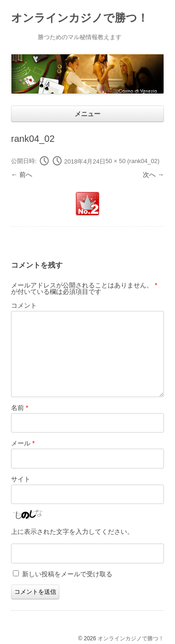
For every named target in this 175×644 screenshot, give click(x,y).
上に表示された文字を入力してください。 (72, 532)
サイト (21, 479)
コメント (24, 305)
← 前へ (22, 175)
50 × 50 (116, 161)
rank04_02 (143, 161)
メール (23, 443)
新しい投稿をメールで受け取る (67, 574)
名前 (20, 408)
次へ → (153, 175)
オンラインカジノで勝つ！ (80, 18)
